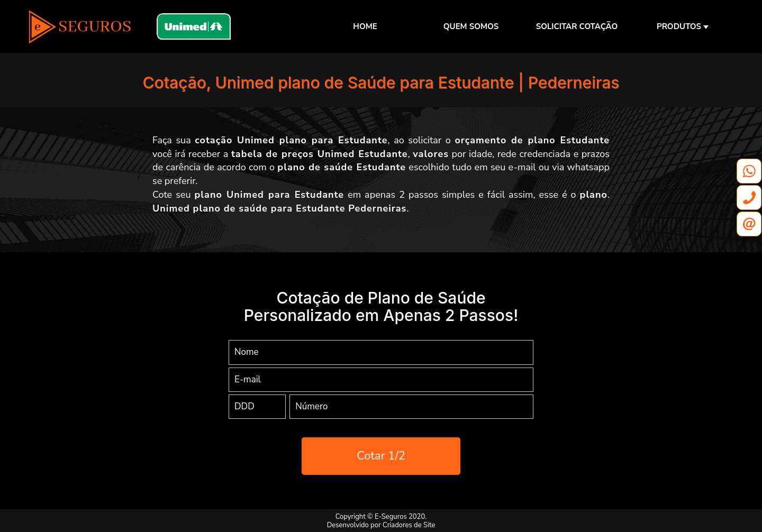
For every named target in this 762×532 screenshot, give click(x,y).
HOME (365, 26)
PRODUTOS (683, 26)
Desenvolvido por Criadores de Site (381, 525)
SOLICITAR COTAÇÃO (577, 26)
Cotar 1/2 (381, 456)
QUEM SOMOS (471, 26)
